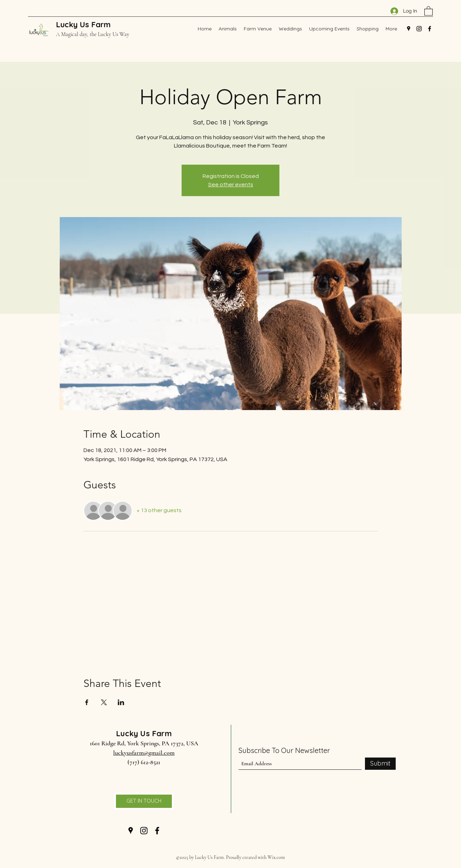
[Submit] (380, 764)
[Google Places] (409, 29)
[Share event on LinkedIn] (121, 702)
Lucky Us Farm (83, 24)
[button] (429, 11)
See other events (231, 185)
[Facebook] (430, 29)
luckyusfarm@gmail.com (144, 753)
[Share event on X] (104, 702)
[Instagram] (419, 29)
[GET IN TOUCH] (144, 801)
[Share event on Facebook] (87, 702)
